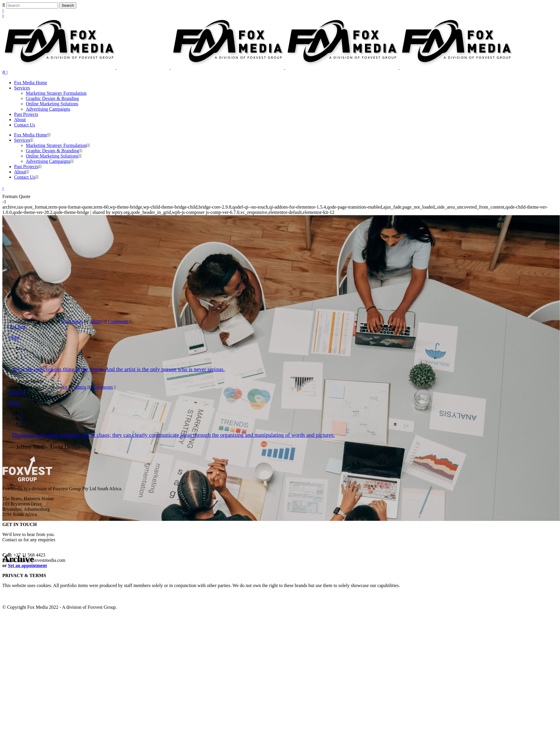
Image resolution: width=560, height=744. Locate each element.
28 (17, 392)
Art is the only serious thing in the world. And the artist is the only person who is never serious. (119, 369)
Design (76, 321)
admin (96, 321)
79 (17, 327)
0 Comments (117, 321)
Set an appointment (27, 565)
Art (64, 321)
